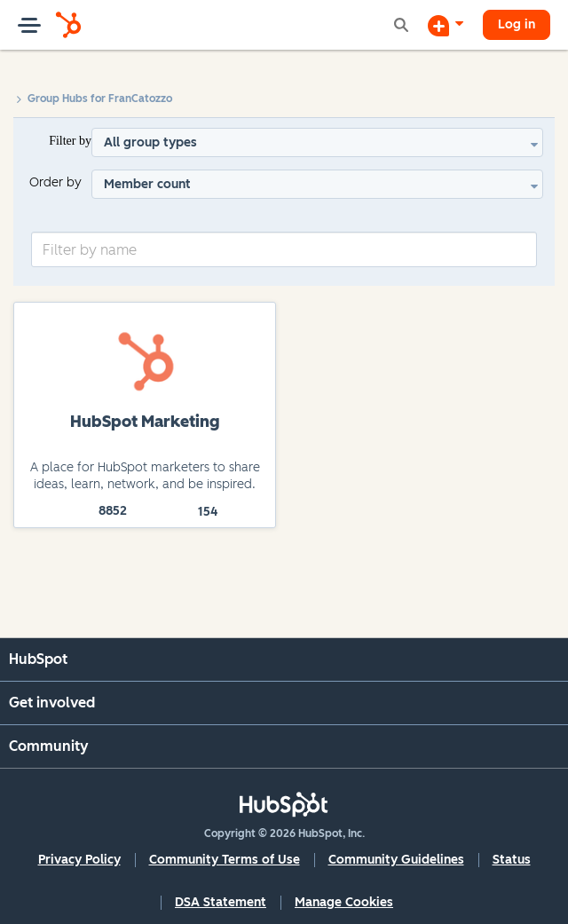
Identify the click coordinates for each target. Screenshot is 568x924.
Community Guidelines (396, 860)
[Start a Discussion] (446, 25)
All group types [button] (150, 142)
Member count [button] (147, 184)
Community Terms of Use (225, 860)
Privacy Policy (79, 860)
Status (512, 860)
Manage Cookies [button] (344, 902)
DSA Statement (221, 902)
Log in (517, 24)
